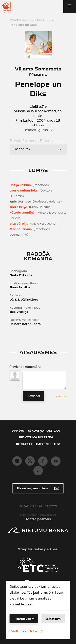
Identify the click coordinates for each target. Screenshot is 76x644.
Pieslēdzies (61, 397)
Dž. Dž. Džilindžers (24, 300)
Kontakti (24, 444)
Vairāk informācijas (27, 631)
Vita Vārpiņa (19, 224)
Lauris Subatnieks (24, 191)
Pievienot (33, 396)
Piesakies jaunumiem (38, 488)
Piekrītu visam (24, 619)
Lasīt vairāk (38, 149)
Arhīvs (18, 431)
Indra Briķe (18, 207)
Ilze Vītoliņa (19, 312)
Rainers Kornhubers (25, 324)
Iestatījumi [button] (53, 619)
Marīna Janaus (21, 229)
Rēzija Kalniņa (20, 185)
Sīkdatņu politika (44, 431)
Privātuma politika (36, 438)
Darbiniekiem (48, 444)
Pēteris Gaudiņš (22, 213)
